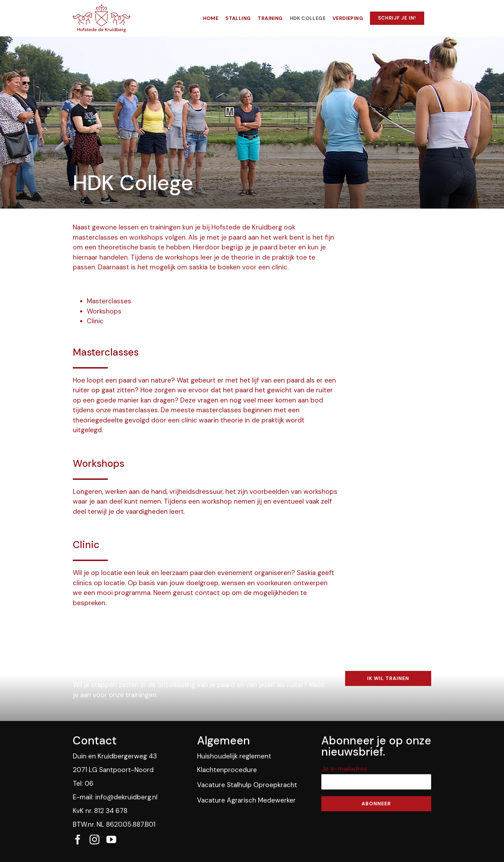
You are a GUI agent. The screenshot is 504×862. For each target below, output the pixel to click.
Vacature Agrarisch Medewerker (246, 800)
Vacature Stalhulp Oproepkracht (247, 785)
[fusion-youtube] (111, 840)
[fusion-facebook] (78, 840)
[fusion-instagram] (94, 840)
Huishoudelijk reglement (234, 756)
